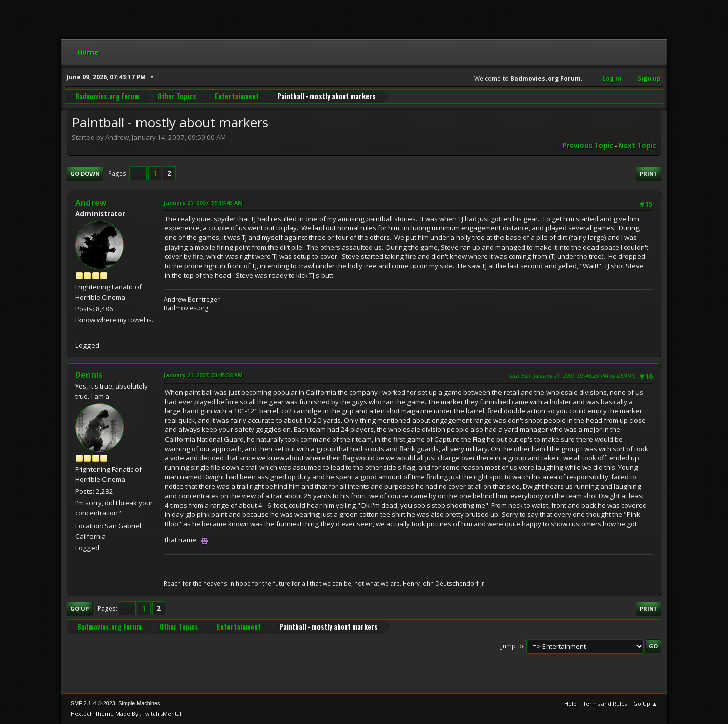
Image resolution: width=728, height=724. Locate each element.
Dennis (89, 375)
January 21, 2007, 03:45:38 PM (203, 375)
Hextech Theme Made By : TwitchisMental (126, 714)
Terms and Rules (605, 704)
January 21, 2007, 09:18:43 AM (203, 202)
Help (571, 704)
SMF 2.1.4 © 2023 (93, 703)
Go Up (80, 609)
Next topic (637, 146)
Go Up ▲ (645, 704)
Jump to (512, 645)
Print (649, 174)
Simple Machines (139, 703)
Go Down (85, 174)
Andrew (91, 203)
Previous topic (588, 146)
